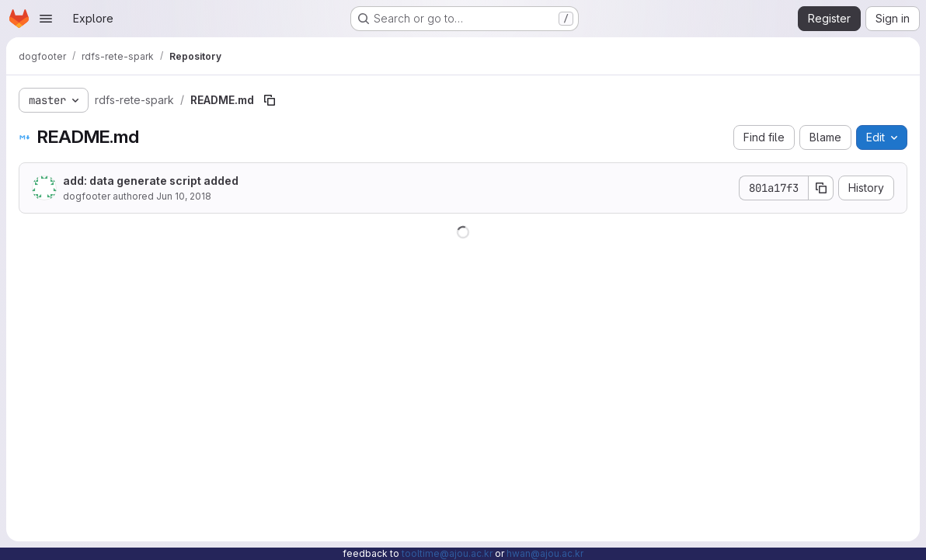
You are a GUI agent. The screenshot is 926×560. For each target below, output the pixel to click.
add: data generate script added (151, 181)
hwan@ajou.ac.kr (545, 553)
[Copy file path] (270, 100)
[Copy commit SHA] (821, 188)
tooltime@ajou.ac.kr (447, 553)
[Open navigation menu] (46, 19)
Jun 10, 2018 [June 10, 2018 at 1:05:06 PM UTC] (184, 196)
